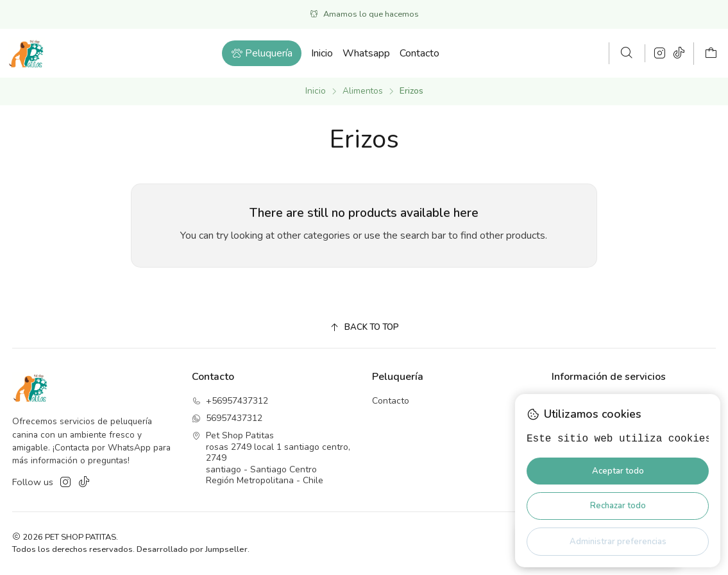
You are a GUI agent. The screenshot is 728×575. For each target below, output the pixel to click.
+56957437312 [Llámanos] (230, 401)
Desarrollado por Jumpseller (192, 549)
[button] (261, 53)
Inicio (316, 91)
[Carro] (711, 54)
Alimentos (363, 91)
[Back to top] (364, 328)
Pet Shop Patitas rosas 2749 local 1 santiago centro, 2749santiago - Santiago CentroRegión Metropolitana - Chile (271, 458)
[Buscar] (627, 53)
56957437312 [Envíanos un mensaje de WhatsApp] (227, 418)
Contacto (391, 401)
